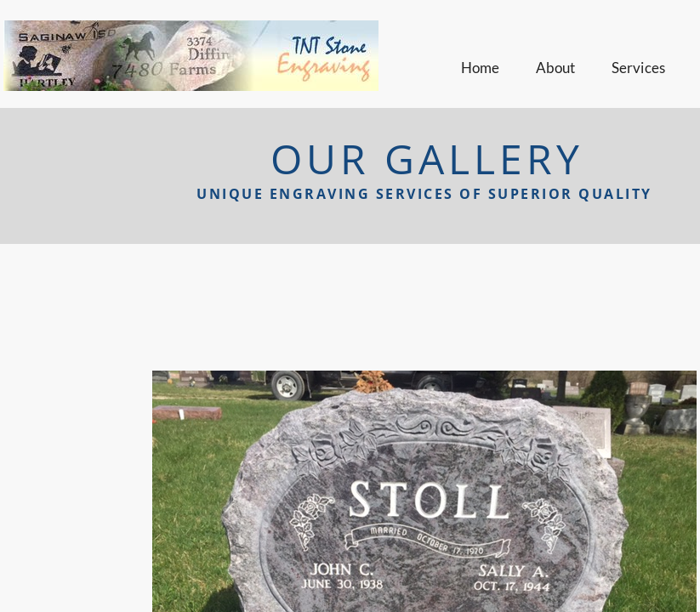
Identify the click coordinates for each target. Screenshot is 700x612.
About (556, 68)
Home (481, 68)
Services (639, 68)
